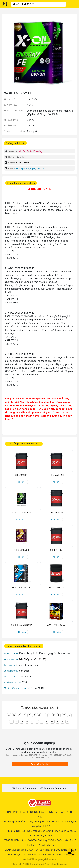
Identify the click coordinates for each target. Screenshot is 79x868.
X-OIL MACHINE (56, 475)
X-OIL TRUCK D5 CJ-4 (21, 587)
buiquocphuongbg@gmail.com (30, 168)
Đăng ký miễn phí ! (40, 764)
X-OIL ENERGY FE (23, 4)
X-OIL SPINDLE (56, 512)
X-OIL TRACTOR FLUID (22, 625)
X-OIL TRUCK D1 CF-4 (22, 512)
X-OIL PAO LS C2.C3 (56, 625)
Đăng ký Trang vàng (26, 788)
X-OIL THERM (56, 550)
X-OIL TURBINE (21, 475)
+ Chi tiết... (21, 482)
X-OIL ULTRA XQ (21, 550)
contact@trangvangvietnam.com (41, 859)
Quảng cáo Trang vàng (55, 788)
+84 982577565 (22, 163)
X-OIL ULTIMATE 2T (56, 587)
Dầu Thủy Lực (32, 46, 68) (33, 659)
